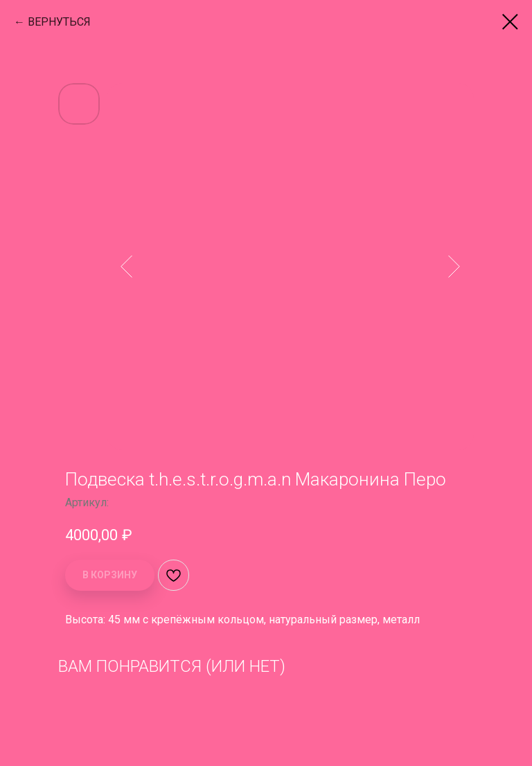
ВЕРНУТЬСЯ (59, 22)
